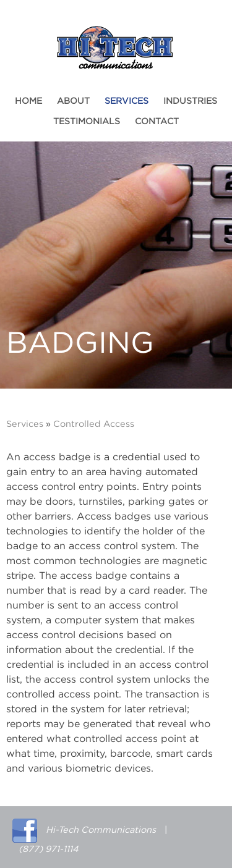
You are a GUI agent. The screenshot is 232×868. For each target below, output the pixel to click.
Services (127, 101)
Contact (157, 122)
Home (28, 101)
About (73, 101)
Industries (190, 101)
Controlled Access (94, 424)
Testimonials (87, 122)
